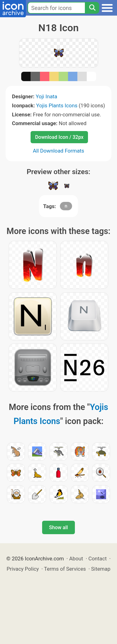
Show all (58, 527)
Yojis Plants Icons (57, 105)
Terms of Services (65, 569)
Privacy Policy (23, 569)
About (76, 559)
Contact (97, 559)
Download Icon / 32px (59, 137)
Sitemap (101, 569)
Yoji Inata (46, 96)
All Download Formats (58, 151)
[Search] (92, 8)
